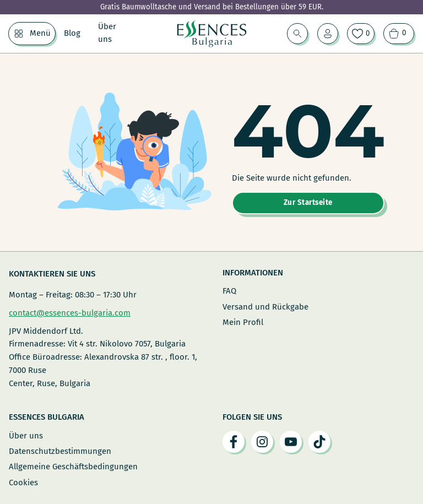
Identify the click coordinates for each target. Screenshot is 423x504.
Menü (40, 33)
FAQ (229, 291)
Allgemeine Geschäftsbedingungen (73, 467)
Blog (72, 33)
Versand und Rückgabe (265, 307)
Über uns (107, 33)
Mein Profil (243, 322)
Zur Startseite (308, 203)
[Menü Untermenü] (19, 34)
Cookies (23, 483)
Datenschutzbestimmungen (60, 451)
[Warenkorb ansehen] (399, 34)
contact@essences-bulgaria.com (70, 313)
